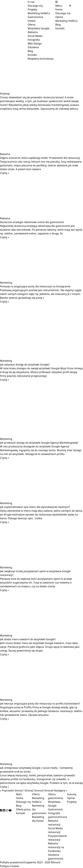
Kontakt (32, 55)
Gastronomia (35, 17)
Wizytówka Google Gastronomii (55, 806)
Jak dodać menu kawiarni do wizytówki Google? (28, 639)
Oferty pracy (23, 809)
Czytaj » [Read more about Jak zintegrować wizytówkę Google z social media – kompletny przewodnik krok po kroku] (4, 787)
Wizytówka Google (39, 28)
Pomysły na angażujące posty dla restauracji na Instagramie (35, 286)
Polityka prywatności (12, 862)
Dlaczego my (35, 6)
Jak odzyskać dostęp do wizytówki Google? (25, 365)
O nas (31, 2)
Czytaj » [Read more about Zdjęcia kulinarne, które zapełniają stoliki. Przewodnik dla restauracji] (4, 173)
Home (59, 9)
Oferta (31, 25)
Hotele (32, 21)
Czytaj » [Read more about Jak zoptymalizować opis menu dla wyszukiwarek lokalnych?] (4, 522)
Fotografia (34, 40)
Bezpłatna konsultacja (41, 59)
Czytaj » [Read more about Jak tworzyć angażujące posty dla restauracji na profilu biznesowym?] (4, 719)
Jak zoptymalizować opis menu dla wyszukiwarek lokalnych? (35, 507)
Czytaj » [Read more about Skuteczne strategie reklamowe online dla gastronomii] (4, 237)
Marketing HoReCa (39, 13)
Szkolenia (33, 47)
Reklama (33, 32)
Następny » (61, 790)
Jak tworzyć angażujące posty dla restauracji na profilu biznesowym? (40, 704)
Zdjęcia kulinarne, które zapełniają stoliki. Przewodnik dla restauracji (40, 158)
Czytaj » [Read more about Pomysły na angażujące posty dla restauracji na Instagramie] (4, 302)
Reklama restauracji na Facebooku (56, 847)
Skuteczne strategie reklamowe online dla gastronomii (32, 222)
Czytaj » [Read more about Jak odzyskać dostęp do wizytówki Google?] (4, 380)
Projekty (32, 9)
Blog (30, 51)
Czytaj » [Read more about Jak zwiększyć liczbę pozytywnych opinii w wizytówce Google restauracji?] (4, 590)
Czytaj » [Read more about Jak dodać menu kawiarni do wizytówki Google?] (4, 654)
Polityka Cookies (10, 866)
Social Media (35, 36)
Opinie (59, 17)
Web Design (35, 43)
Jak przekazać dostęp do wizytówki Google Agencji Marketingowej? (39, 443)
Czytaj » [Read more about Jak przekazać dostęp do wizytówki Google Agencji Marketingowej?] (4, 458)
